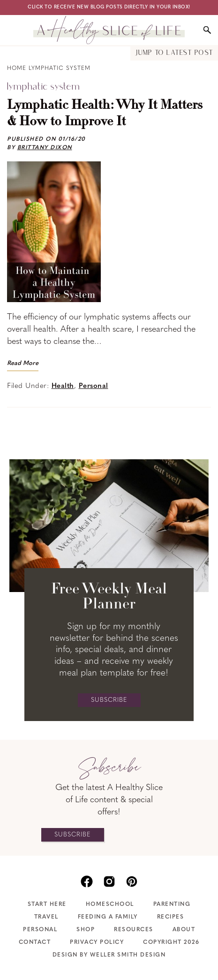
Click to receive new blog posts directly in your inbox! (109, 7)
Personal (94, 386)
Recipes (171, 917)
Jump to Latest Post (174, 53)
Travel (46, 917)
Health (63, 386)
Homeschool (110, 904)
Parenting (172, 904)
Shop (86, 930)
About (184, 930)
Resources (134, 930)
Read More (23, 363)
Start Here (47, 904)
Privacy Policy (97, 942)
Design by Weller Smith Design (109, 955)
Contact (35, 942)
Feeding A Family (108, 917)
